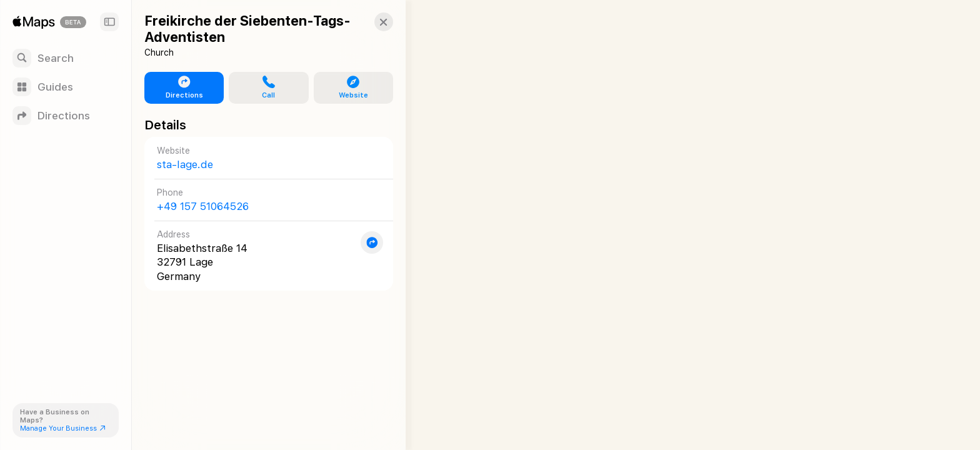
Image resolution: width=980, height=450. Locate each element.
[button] (372, 22)
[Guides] (66, 87)
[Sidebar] (109, 22)
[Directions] (66, 116)
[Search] (66, 58)
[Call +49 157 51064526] (263, 200)
